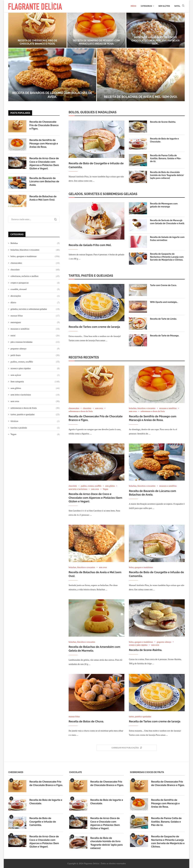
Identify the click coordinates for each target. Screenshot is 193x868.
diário (35, 303)
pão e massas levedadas (35, 342)
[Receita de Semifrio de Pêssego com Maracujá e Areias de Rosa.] (96, 30)
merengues (35, 322)
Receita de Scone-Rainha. (163, 122)
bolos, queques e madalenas (35, 256)
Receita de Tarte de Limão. (163, 319)
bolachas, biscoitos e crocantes (35, 250)
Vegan (35, 434)
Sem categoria (35, 382)
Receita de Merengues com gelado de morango (164, 205)
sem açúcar (35, 375)
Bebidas (35, 243)
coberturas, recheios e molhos (35, 276)
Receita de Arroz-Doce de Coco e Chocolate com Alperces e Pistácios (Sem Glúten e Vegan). (95, 498)
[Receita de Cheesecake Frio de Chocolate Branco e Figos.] (37, 30)
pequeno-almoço (35, 349)
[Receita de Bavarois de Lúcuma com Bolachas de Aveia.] (52, 75)
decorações (35, 296)
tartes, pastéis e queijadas (35, 414)
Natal (177, 6)
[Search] (183, 6)
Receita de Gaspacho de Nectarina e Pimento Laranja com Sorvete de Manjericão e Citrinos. (167, 257)
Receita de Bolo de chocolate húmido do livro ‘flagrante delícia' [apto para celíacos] (167, 175)
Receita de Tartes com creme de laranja (94, 327)
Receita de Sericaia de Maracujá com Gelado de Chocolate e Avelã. (167, 222)
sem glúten (35, 388)
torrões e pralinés (35, 428)
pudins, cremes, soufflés (35, 362)
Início (134, 6)
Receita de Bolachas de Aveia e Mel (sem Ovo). (141, 97)
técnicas (35, 421)
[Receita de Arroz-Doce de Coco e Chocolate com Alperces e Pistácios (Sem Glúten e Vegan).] (156, 30)
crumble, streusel (35, 289)
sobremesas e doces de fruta (35, 408)
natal (35, 335)
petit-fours (35, 355)
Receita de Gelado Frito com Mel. (90, 245)
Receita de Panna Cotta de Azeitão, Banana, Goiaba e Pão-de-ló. (166, 158)
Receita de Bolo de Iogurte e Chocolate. (164, 140)
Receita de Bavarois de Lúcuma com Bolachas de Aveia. (44, 182)
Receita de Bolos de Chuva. (86, 721)
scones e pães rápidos (35, 368)
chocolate (35, 270)
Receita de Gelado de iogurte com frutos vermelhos (167, 239)
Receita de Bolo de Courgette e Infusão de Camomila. (96, 165)
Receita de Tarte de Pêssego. (165, 336)
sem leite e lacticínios (35, 395)
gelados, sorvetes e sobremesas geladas (35, 309)
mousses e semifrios (35, 329)
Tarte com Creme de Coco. (163, 285)
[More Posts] (127, 748)
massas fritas (35, 316)
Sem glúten (164, 6)
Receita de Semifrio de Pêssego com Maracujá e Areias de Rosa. (96, 42)
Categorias (146, 6)
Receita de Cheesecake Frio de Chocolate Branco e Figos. (38, 42)
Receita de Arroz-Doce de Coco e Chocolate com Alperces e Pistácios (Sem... (156, 41)
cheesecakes (35, 263)
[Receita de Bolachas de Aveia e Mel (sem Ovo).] (141, 75)
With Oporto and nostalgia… (164, 302)
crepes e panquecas (35, 283)
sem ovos (35, 401)
